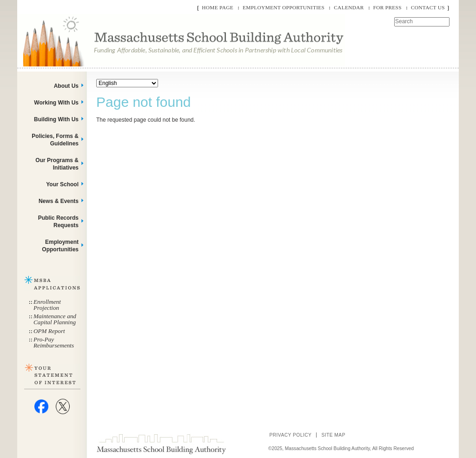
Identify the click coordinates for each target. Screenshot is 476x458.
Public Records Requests (58, 222)
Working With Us (56, 103)
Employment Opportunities (284, 7)
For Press (387, 7)
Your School (62, 184)
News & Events (59, 201)
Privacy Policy (290, 435)
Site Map (333, 435)
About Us (66, 86)
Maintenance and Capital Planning (55, 319)
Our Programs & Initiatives (57, 164)
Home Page (218, 7)
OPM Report (49, 331)
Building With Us (56, 119)
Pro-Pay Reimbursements (54, 342)
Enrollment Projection (47, 305)
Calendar (349, 7)
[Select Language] (127, 83)
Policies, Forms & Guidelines (55, 140)
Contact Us (428, 7)
